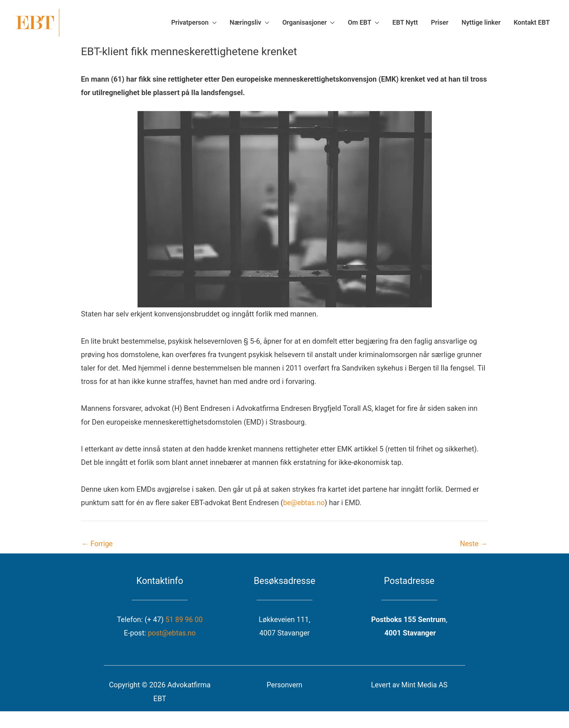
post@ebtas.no (172, 637)
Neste (473, 548)
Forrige (97, 548)
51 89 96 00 (184, 623)
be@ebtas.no (304, 507)
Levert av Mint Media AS (409, 689)
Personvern (285, 689)
